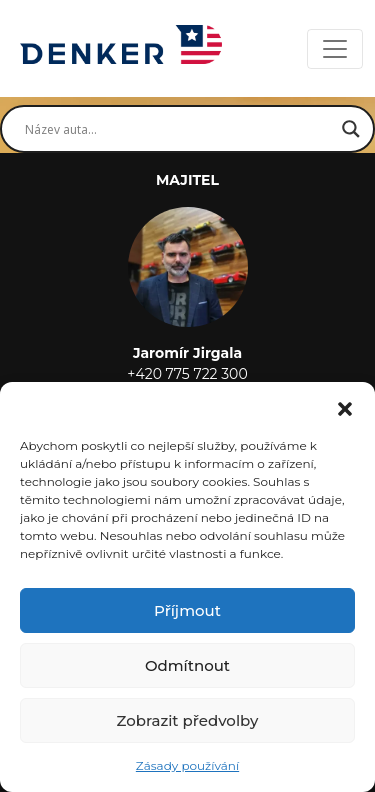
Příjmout (187, 610)
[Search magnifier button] (351, 129)
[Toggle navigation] (335, 49)
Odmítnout (187, 665)
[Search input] (178, 129)
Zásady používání (187, 765)
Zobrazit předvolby (188, 720)
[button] (345, 407)
